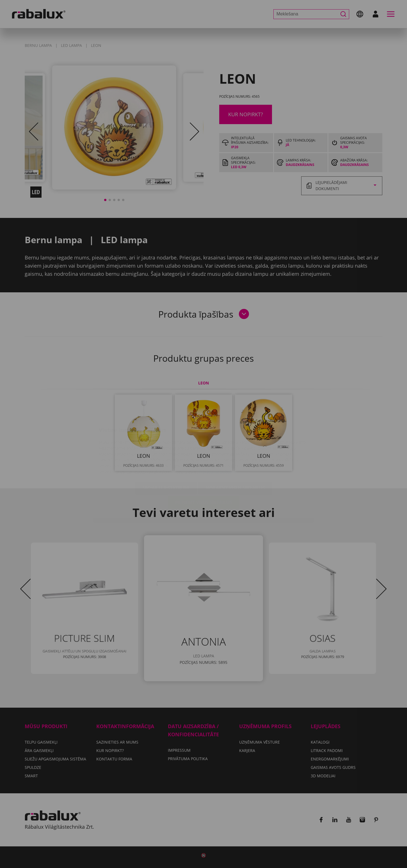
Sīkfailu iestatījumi (166, 455)
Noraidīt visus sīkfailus (235, 455)
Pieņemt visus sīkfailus (204, 469)
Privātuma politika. (217, 438)
